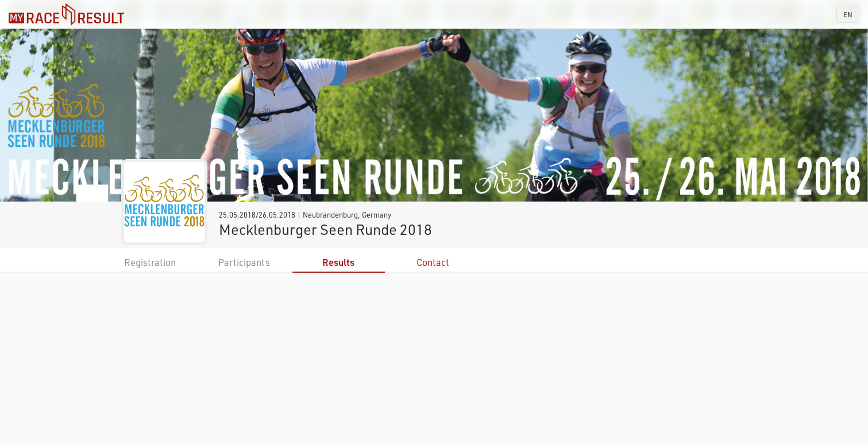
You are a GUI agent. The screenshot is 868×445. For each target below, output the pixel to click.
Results (338, 262)
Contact (433, 262)
